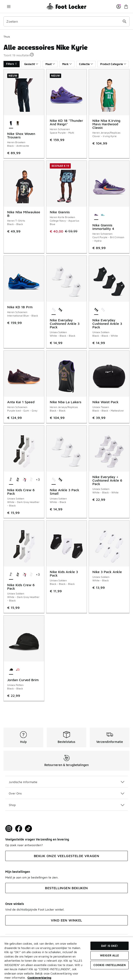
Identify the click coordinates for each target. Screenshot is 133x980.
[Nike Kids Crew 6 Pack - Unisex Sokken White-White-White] (31, 480)
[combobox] (66, 21)
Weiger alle (110, 955)
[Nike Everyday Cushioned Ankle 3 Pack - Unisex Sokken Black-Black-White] (60, 310)
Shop (66, 805)
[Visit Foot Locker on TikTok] (28, 829)
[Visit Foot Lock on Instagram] (9, 829)
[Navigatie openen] (9, 6)
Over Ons (66, 793)
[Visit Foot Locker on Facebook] (19, 829)
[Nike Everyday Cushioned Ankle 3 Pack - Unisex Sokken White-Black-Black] (103, 310)
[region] (66, 958)
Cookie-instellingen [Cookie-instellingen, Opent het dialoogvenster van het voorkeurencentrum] (109, 965)
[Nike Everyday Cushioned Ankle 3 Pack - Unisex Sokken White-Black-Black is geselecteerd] (54, 310)
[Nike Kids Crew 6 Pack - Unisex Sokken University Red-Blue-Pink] (24, 480)
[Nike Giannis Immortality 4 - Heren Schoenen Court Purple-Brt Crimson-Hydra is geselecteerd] (96, 215)
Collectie (86, 64)
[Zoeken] (66, 21)
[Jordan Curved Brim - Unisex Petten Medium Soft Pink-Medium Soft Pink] (18, 670)
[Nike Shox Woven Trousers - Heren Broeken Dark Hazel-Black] (18, 124)
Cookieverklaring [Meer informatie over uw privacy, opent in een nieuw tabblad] (39, 978)
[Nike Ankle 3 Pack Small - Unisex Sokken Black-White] (60, 480)
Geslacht (31, 64)
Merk (67, 64)
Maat (50, 64)
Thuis (7, 37)
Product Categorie (113, 64)
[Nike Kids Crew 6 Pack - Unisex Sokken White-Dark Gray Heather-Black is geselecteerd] (11, 480)
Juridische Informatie (66, 782)
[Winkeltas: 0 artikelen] (126, 6)
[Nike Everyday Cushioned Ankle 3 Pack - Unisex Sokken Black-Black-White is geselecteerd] (96, 310)
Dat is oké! (110, 946)
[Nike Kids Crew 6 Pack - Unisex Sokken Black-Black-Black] (18, 480)
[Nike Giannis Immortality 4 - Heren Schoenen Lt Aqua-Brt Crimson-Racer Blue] (103, 215)
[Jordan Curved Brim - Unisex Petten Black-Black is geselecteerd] (11, 670)
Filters (12, 64)
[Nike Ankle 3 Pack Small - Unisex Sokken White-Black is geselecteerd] (54, 480)
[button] (32, 55)
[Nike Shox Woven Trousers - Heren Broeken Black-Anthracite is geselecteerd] (11, 124)
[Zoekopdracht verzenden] (124, 21)
